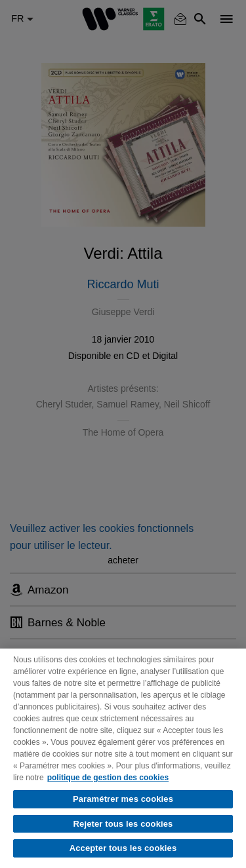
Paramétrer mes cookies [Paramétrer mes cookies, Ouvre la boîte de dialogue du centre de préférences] (123, 799)
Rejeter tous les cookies (123, 824)
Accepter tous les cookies (123, 848)
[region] (123, 758)
